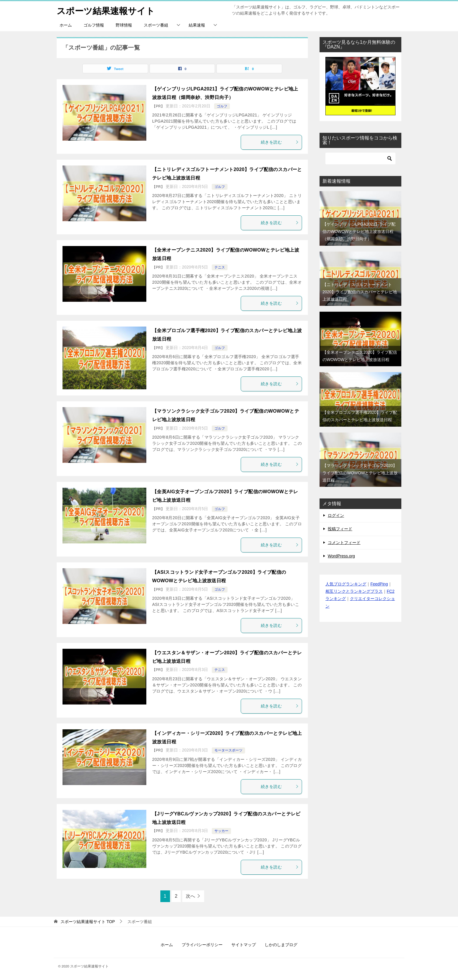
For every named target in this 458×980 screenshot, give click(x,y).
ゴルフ (222, 106)
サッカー (221, 831)
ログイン (336, 515)
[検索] (360, 158)
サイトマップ (244, 945)
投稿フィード (340, 529)
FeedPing (379, 584)
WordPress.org (341, 556)
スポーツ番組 (156, 25)
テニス (220, 267)
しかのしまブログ (281, 945)
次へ (190, 896)
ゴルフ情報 (94, 25)
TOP (88, 922)
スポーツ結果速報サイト (106, 10)
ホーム (66, 25)
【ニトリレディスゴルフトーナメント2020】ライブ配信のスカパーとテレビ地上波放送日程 (360, 292)
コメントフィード (344, 543)
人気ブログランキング (346, 584)
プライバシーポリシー (202, 945)
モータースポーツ (228, 750)
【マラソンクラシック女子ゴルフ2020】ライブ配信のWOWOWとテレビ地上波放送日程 (360, 473)
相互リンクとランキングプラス (354, 591)
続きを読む (280, 142)
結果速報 (197, 25)
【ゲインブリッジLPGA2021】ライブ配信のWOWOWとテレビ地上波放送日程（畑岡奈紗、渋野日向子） (359, 231)
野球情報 (124, 25)
